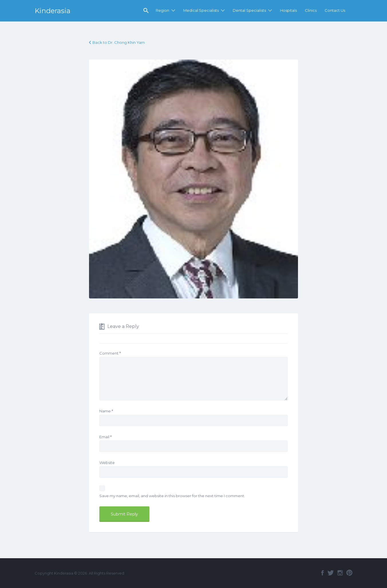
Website (107, 463)
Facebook (322, 573)
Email (105, 437)
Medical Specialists (201, 10)
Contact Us (335, 10)
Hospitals (288, 10)
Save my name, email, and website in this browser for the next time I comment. (172, 496)
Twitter (331, 573)
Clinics (311, 10)
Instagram (340, 573)
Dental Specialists (249, 10)
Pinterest (349, 573)
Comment (110, 353)
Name (106, 411)
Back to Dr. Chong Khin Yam (119, 42)
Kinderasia (53, 11)
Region (162, 10)
